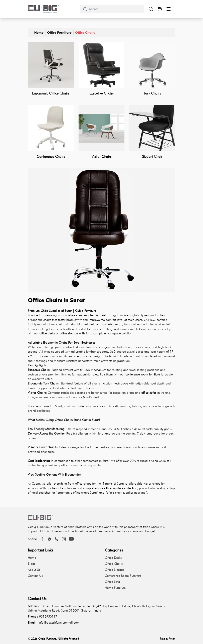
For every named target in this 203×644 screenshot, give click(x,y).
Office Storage (115, 570)
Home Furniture (115, 588)
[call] (57, 539)
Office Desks (113, 558)
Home (39, 33)
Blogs (32, 564)
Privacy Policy (168, 639)
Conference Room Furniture (123, 576)
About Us (34, 570)
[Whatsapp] (49, 539)
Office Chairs (114, 564)
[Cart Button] (160, 9)
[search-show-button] (151, 9)
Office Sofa (112, 582)
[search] (115, 9)
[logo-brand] (43, 9)
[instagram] (64, 539)
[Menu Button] (169, 9)
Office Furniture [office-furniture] (59, 33)
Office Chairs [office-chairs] (85, 33)
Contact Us (35, 576)
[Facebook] (42, 539)
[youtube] (71, 539)
